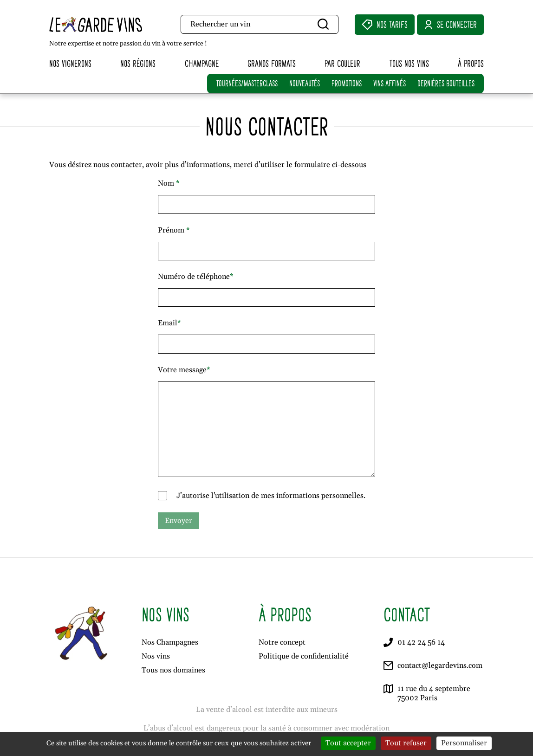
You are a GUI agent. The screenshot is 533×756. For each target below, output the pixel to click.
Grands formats (272, 63)
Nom (169, 183)
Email (169, 323)
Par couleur (342, 63)
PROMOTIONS (347, 83)
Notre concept (282, 642)
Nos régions (138, 63)
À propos (471, 63)
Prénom (174, 230)
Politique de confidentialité (304, 656)
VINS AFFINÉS (390, 83)
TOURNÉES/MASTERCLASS (247, 83)
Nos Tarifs (385, 25)
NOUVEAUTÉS (305, 83)
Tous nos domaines (173, 670)
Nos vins (156, 656)
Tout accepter (348, 743)
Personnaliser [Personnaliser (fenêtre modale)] (464, 743)
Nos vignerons (70, 63)
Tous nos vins (409, 63)
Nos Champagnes (170, 642)
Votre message (184, 370)
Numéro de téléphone (196, 277)
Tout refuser (406, 743)
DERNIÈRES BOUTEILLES (446, 83)
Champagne (202, 63)
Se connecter (450, 25)
